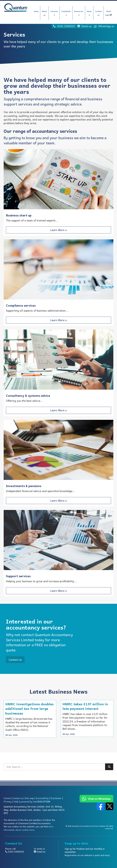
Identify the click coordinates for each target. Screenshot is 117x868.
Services (54, 13)
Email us (87, 26)
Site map (29, 798)
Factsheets (66, 13)
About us (44, 13)
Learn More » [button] (59, 230)
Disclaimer (56, 798)
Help (16, 802)
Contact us (98, 13)
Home (36, 11)
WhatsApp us (103, 26)
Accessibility (42, 798)
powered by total (35, 802)
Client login (108, 13)
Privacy (8, 802)
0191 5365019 (66, 26)
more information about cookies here (28, 828)
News (89, 13)
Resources (79, 13)
